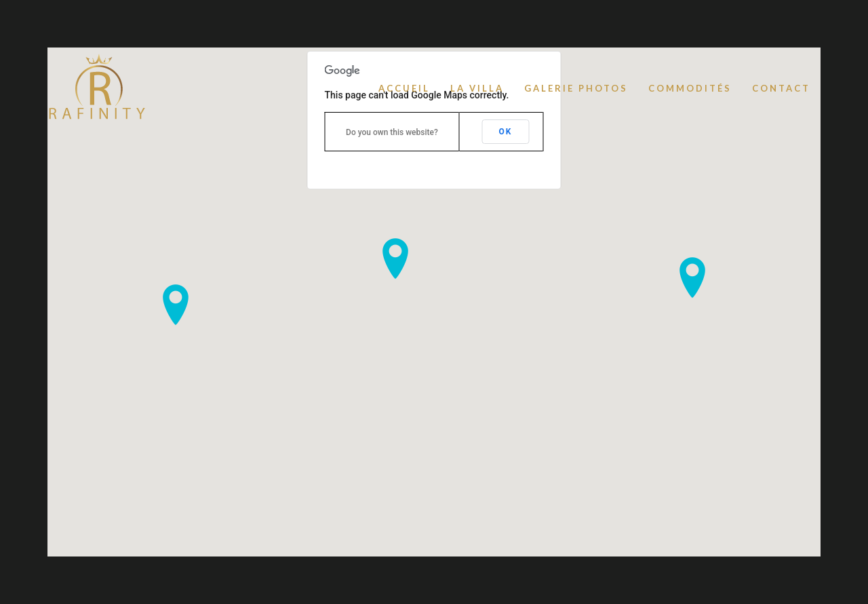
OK (506, 132)
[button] (176, 305)
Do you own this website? (392, 132)
